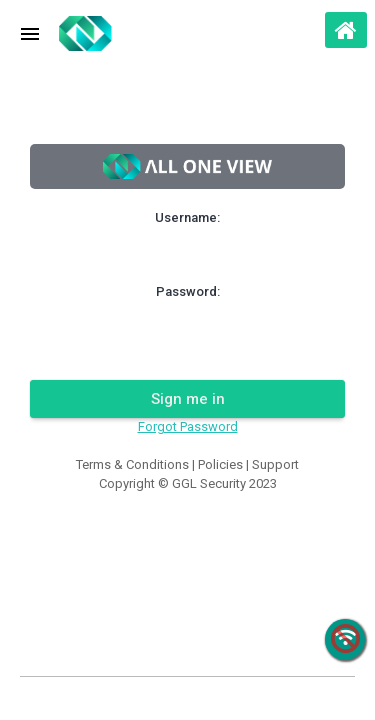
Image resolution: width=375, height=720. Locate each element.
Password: (188, 291)
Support (275, 464)
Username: (187, 217)
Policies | (225, 464)
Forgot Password (188, 426)
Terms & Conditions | (137, 464)
